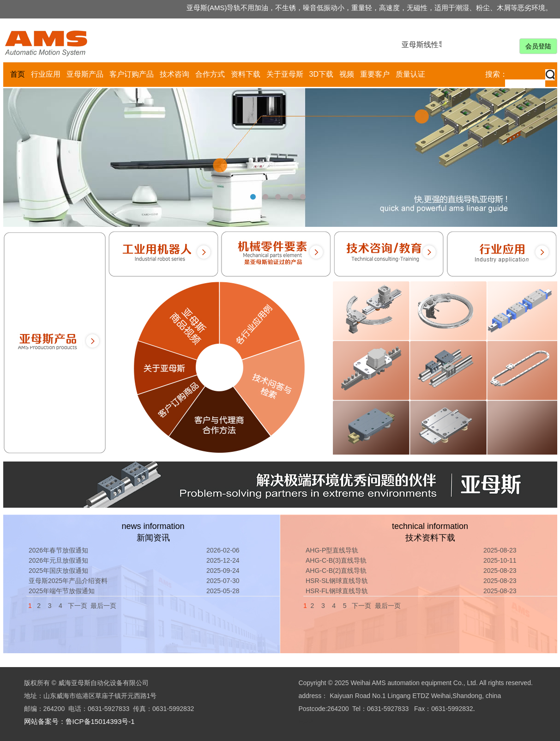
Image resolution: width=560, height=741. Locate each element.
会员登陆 (538, 46)
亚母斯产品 (85, 74)
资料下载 (246, 74)
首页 (18, 74)
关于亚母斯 (285, 74)
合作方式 (210, 74)
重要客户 (375, 74)
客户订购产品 (132, 74)
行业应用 (46, 74)
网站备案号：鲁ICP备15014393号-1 (79, 721)
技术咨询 (175, 74)
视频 (347, 74)
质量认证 (410, 74)
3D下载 (321, 74)
